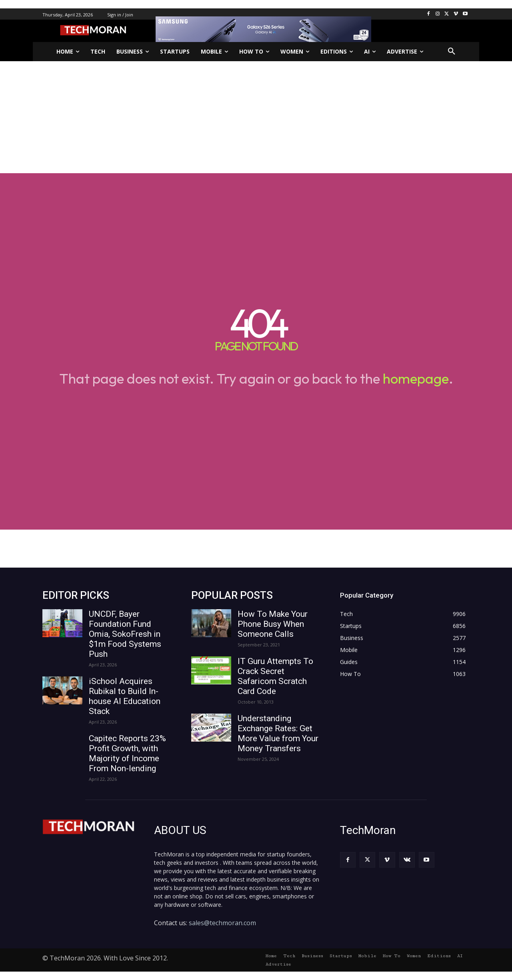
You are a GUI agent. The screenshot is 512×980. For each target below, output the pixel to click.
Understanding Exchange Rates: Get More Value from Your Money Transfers (278, 733)
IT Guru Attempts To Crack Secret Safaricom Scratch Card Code (275, 676)
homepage (416, 378)
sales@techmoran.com (222, 923)
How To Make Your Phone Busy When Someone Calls (273, 624)
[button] (452, 52)
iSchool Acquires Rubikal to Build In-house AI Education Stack (125, 696)
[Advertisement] (256, 117)
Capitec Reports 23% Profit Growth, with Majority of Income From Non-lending (127, 753)
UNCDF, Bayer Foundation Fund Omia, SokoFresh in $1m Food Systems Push (125, 634)
